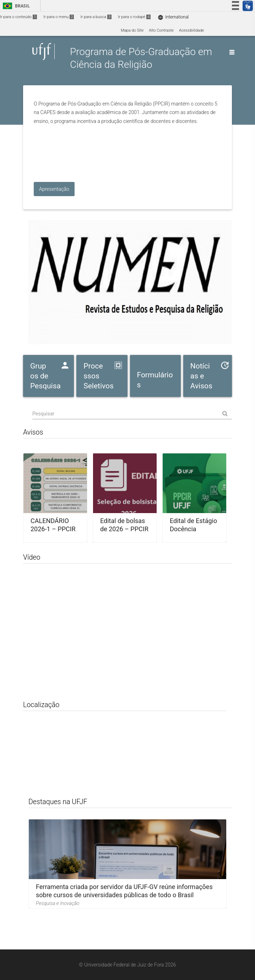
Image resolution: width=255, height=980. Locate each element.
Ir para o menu (59, 17)
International (173, 17)
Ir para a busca (96, 17)
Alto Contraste (161, 30)
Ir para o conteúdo (18, 17)
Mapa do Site (132, 30)
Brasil (15, 6)
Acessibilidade (191, 30)
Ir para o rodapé (134, 17)
